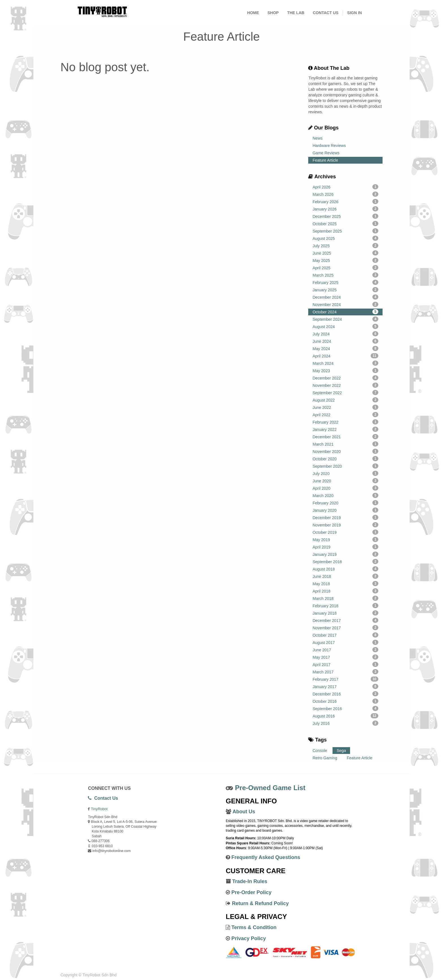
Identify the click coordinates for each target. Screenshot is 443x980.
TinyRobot (99, 809)
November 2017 (345, 628)
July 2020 (345, 473)
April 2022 (345, 415)
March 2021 (345, 444)
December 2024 (345, 297)
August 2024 (345, 326)
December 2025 (345, 216)
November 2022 (345, 385)
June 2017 (345, 650)
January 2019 (345, 554)
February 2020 (345, 503)
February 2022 (345, 422)
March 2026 (345, 194)
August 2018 (345, 569)
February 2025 (345, 282)
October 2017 (345, 635)
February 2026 (345, 201)
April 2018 (345, 591)
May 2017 (345, 657)
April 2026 (345, 187)
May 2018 (345, 584)
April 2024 (345, 356)
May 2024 (345, 348)
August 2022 (345, 400)
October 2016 (345, 701)
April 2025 (345, 268)
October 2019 (345, 532)
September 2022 (345, 393)
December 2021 (345, 437)
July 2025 (345, 246)
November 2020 (345, 451)
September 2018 (345, 561)
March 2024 (345, 363)
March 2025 (345, 275)
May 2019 (345, 539)
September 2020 (345, 466)
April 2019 (345, 547)
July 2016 (345, 723)
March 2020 (345, 495)
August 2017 (345, 642)
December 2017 (345, 620)
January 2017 (345, 686)
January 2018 (345, 613)
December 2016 (345, 694)
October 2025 (345, 224)
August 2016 (345, 716)
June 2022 (345, 407)
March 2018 (345, 598)
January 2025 (345, 290)
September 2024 (345, 319)
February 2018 (345, 606)
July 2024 (345, 334)
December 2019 (345, 517)
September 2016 (345, 708)
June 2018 (345, 576)
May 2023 (345, 370)
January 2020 (345, 510)
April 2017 (345, 664)
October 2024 (345, 312)
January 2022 (345, 429)
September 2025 (345, 231)
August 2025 (345, 238)
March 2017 (345, 672)
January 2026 (345, 209)
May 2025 (345, 260)
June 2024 (345, 341)
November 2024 (345, 304)
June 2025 (345, 253)
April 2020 (345, 488)
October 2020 (345, 459)
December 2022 (345, 378)
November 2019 (345, 525)
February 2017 (345, 679)
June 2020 (345, 481)
